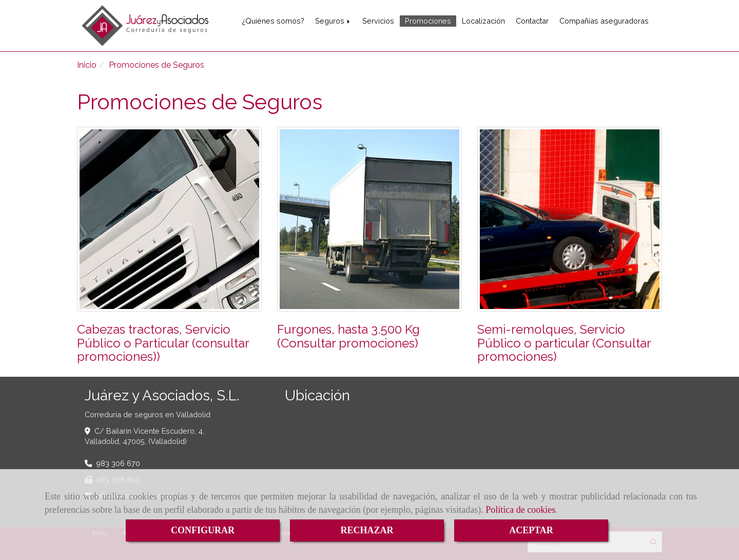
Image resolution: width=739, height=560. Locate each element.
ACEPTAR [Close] (531, 530)
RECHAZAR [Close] (367, 530)
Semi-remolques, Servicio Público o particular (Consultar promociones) (564, 343)
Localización (483, 21)
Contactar (532, 21)
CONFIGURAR (203, 530)
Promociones (428, 21)
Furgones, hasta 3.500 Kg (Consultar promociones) (348, 336)
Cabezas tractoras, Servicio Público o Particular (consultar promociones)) (163, 343)
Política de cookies (520, 510)
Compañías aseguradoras (604, 21)
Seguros (333, 21)
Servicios (378, 21)
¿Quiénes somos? (273, 21)
